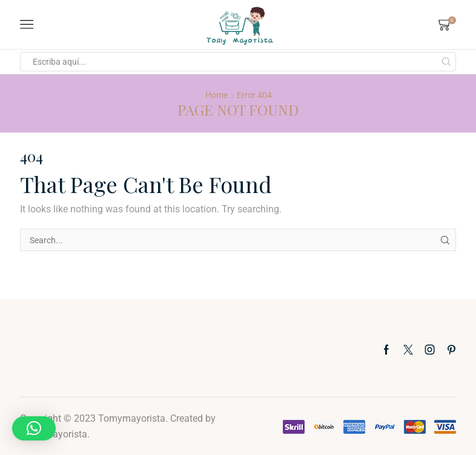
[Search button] (446, 62)
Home (217, 95)
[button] (34, 428)
